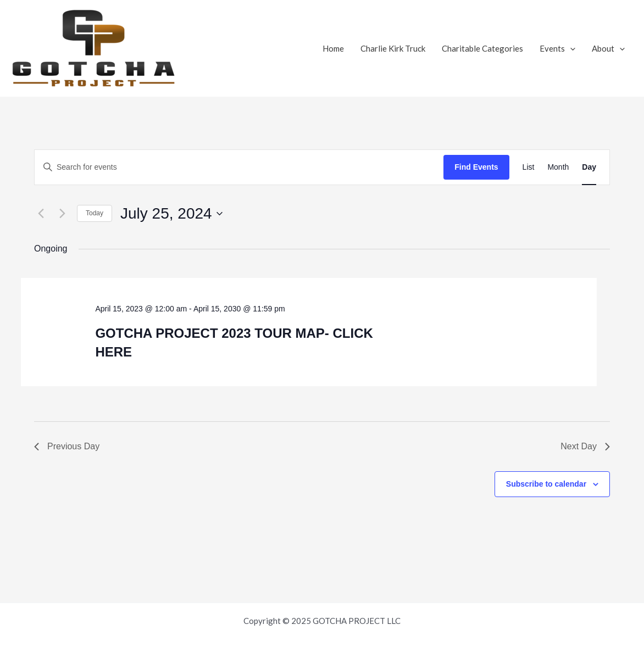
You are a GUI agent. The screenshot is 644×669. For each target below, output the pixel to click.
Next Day (585, 446)
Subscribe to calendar (546, 484)
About (608, 48)
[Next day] (62, 214)
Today (95, 213)
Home (333, 48)
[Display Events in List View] (529, 167)
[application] (570, 48)
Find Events (476, 167)
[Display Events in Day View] (589, 167)
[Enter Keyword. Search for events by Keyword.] (239, 167)
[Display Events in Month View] (558, 167)
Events (557, 48)
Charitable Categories (482, 48)
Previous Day (67, 446)
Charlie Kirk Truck (393, 48)
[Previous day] (41, 214)
